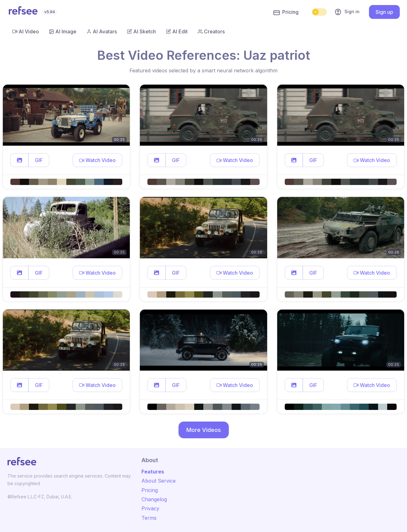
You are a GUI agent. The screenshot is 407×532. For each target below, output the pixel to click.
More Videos (204, 430)
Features (153, 472)
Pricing (286, 12)
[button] (19, 160)
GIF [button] (39, 160)
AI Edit (177, 31)
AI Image (63, 31)
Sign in (347, 12)
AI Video (26, 31)
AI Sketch (141, 31)
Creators (211, 31)
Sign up (384, 12)
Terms (149, 518)
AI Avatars (102, 31)
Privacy (150, 508)
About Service (159, 481)
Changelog (154, 499)
